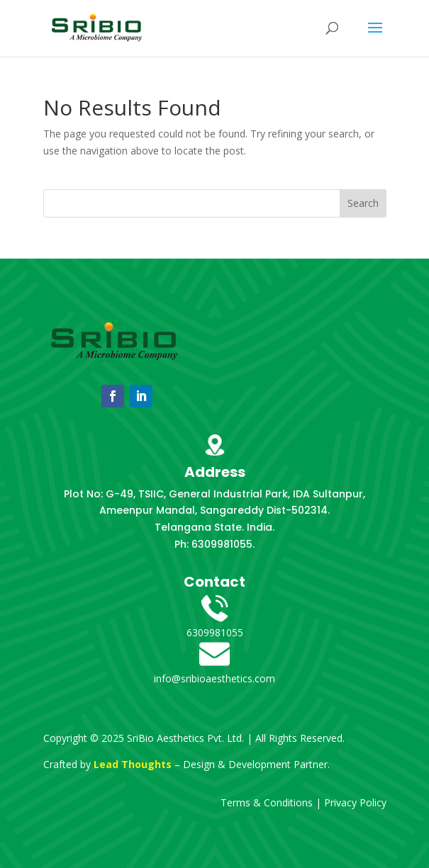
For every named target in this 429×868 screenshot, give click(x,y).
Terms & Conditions (267, 802)
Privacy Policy (355, 802)
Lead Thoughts (133, 764)
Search (363, 203)
